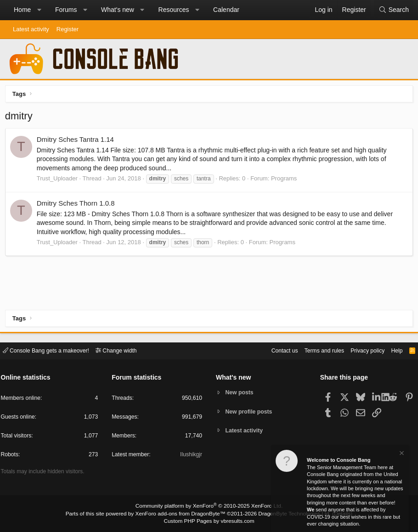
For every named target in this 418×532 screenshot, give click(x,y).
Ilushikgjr (190, 456)
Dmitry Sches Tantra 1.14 (77, 142)
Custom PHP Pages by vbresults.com (209, 521)
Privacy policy (361, 350)
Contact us (272, 350)
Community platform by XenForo (209, 507)
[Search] (394, 10)
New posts (241, 392)
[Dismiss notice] (401, 454)
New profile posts (251, 412)
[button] (39, 10)
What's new (118, 10)
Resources (174, 10)
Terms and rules (315, 350)
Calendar (226, 10)
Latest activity (31, 29)
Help (392, 350)
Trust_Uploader (59, 180)
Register (68, 29)
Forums (66, 10)
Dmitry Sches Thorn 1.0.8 (78, 205)
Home (22, 10)
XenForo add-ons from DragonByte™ (182, 514)
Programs (286, 180)
